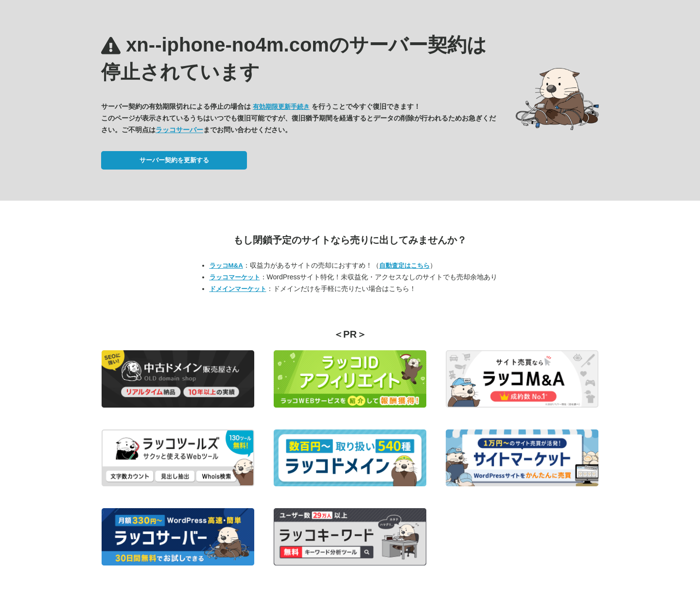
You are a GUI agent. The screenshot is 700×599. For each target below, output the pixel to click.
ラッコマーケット (235, 277)
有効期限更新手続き (281, 107)
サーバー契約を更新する (174, 160)
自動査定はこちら (404, 265)
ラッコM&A (226, 265)
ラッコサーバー (179, 130)
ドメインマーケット (238, 289)
